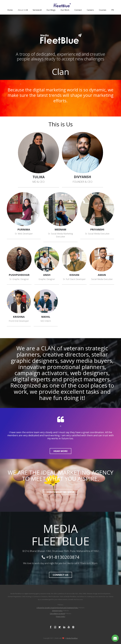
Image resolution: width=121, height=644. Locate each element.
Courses (103, 10)
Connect (78, 10)
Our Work (65, 10)
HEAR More (60, 451)
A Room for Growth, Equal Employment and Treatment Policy (57, 608)
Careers (90, 10)
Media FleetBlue (72, 638)
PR (113, 10)
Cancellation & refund (57, 613)
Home (10, 10)
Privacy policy (61, 616)
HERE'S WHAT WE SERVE (61, 492)
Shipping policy (57, 611)
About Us (23, 10)
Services (37, 10)
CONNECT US (60, 575)
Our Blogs (51, 10)
